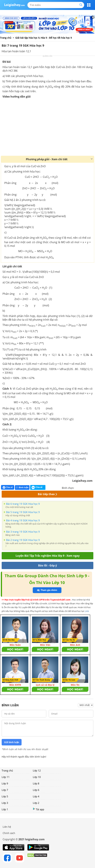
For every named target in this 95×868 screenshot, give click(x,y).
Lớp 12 (37, 770)
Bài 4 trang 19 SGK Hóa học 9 (23, 520)
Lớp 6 (36, 790)
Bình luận (22, 487)
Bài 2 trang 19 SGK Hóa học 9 (23, 540)
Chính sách (9, 833)
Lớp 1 (5, 809)
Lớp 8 (36, 783)
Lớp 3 (5, 803)
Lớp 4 (36, 796)
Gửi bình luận (12, 742)
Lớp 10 (37, 777)
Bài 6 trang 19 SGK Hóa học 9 (23, 504)
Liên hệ (7, 827)
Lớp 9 (5, 783)
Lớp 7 (5, 790)
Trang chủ (7, 770)
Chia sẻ (8, 487)
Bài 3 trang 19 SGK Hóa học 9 (23, 532)
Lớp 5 (5, 796)
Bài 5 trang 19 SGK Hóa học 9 (23, 512)
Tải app (38, 809)
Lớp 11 (6, 777)
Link (87, 611)
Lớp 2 (36, 803)
